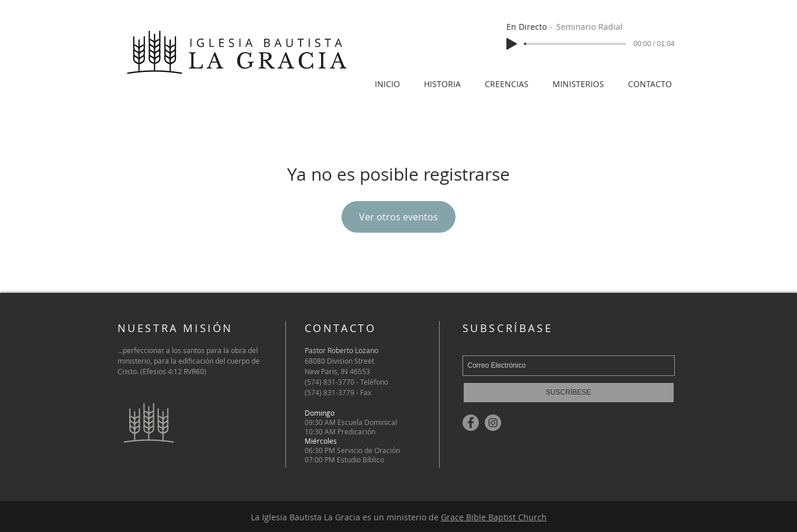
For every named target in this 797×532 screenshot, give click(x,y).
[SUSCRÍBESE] (569, 393)
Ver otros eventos (398, 217)
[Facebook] (471, 423)
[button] (579, 79)
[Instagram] (493, 423)
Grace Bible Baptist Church (494, 517)
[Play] (512, 44)
